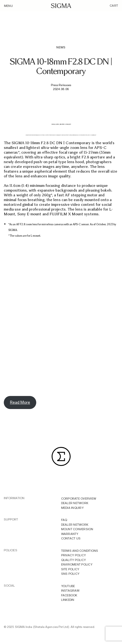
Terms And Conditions (80, 551)
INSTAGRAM (70, 591)
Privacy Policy (74, 555)
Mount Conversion (77, 529)
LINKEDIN (68, 600)
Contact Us (71, 538)
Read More (20, 402)
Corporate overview (79, 499)
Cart (114, 6)
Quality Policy (74, 560)
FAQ (64, 520)
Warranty (70, 534)
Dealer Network (75, 503)
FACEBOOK (69, 595)
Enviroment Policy (77, 564)
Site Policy (70, 569)
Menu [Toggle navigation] (8, 6)
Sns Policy (70, 574)
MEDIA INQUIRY (72, 508)
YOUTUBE (68, 586)
